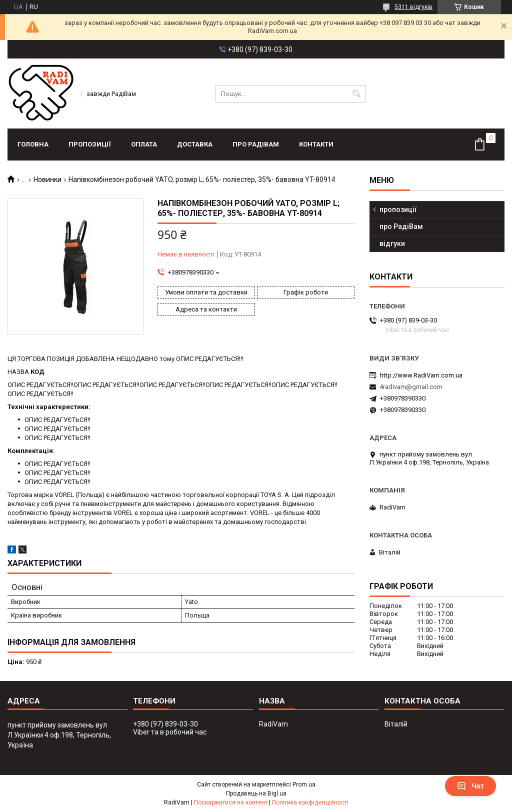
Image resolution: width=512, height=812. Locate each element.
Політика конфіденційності (310, 802)
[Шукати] (357, 94)
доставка (195, 144)
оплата (144, 144)
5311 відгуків (413, 7)
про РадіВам (256, 144)
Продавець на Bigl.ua (256, 793)
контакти (316, 144)
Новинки (47, 179)
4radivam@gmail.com (411, 387)
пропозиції (90, 144)
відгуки (392, 243)
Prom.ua (304, 784)
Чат (470, 786)
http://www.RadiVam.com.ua (421, 375)
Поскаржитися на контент (231, 802)
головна (33, 144)
